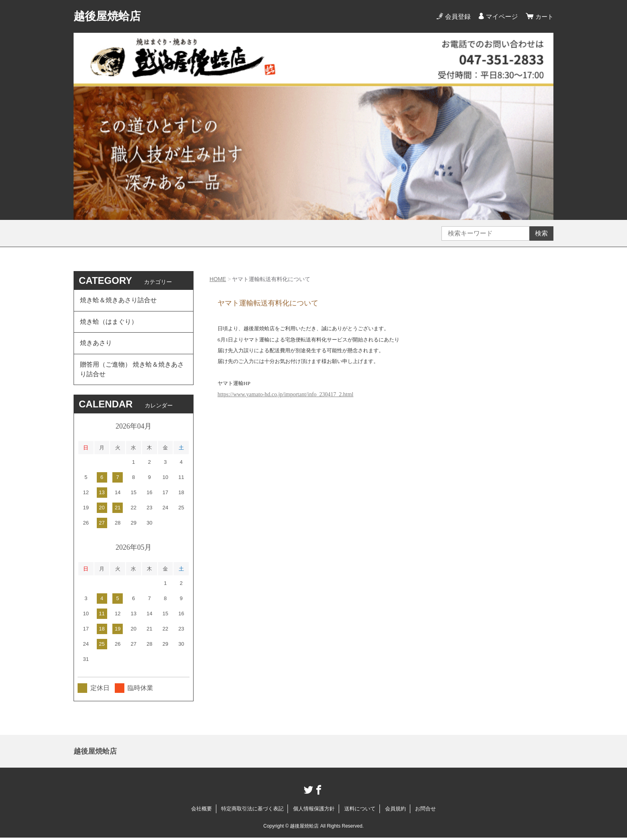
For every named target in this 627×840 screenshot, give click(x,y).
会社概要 (202, 811)
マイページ (501, 17)
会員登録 (457, 17)
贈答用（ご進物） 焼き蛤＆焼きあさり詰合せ (132, 371)
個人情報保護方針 (314, 811)
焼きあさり (96, 344)
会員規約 (395, 811)
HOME (218, 279)
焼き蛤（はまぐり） (109, 322)
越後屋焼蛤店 (107, 16)
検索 (541, 233)
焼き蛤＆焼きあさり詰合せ (118, 300)
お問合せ (425, 811)
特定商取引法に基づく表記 (252, 811)
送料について (360, 811)
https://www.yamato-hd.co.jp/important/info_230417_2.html (286, 394)
